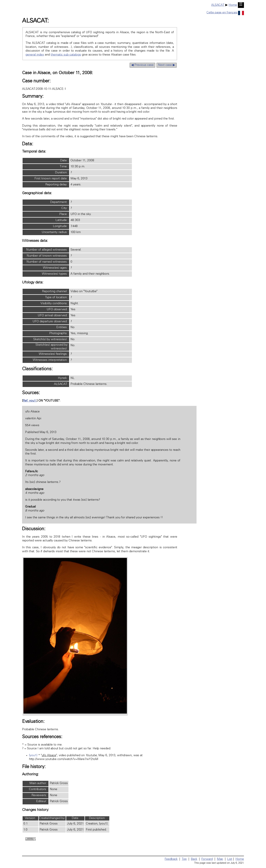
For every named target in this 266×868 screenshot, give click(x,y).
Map (220, 859)
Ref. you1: (30, 401)
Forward (207, 859)
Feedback (171, 859)
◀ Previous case (142, 65)
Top (184, 859)
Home (233, 5)
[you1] (33, 756)
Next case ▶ (167, 65)
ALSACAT (218, 5)
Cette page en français (225, 13)
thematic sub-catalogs (66, 55)
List (230, 859)
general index (35, 55)
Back (194, 859)
